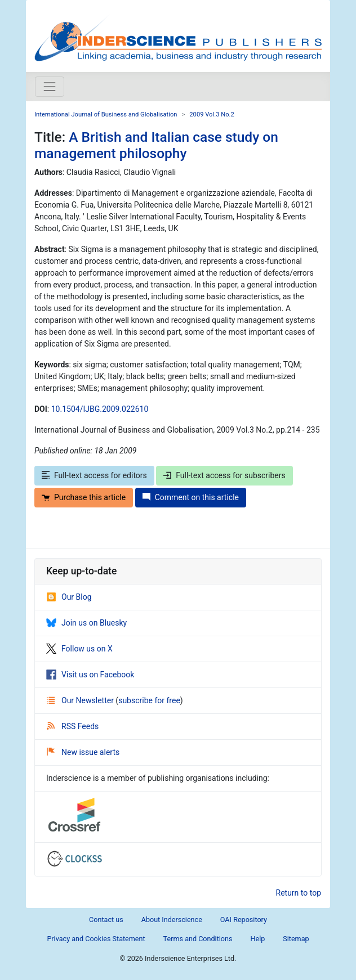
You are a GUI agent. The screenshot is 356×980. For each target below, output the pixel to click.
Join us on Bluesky (86, 623)
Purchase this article (84, 497)
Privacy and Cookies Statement (96, 939)
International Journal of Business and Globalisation (106, 114)
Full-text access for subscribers (224, 475)
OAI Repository (244, 920)
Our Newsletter (81, 700)
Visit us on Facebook (90, 675)
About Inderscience (172, 920)
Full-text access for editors (94, 475)
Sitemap (296, 939)
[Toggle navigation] (50, 87)
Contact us (106, 920)
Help (257, 939)
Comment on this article (191, 497)
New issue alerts (83, 752)
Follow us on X (79, 649)
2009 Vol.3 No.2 (212, 114)
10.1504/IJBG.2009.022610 (100, 409)
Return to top (299, 893)
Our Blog (69, 597)
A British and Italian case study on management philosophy (156, 145)
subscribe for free (149, 700)
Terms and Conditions (198, 939)
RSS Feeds (73, 726)
